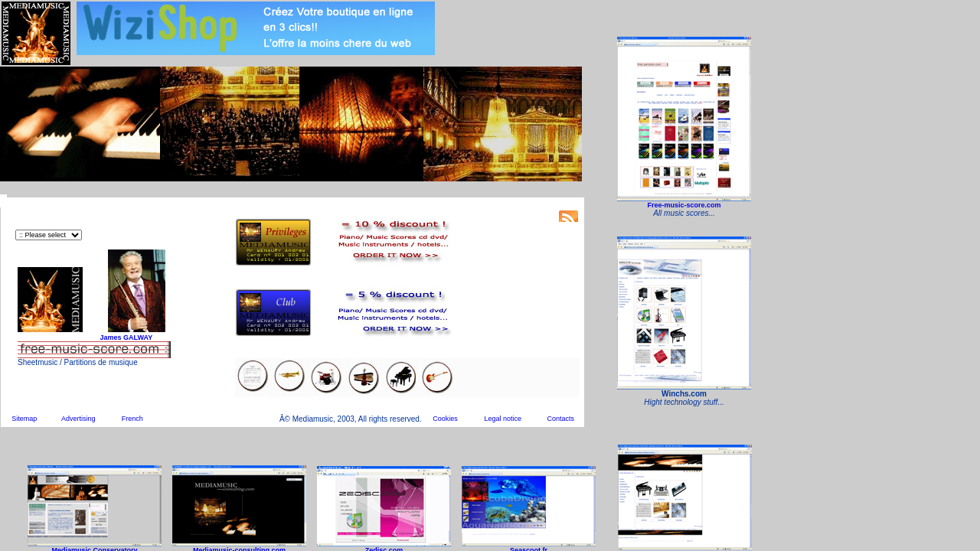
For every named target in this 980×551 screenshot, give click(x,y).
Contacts (560, 419)
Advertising (78, 419)
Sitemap (24, 419)
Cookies (445, 419)
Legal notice (503, 419)
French (132, 419)
